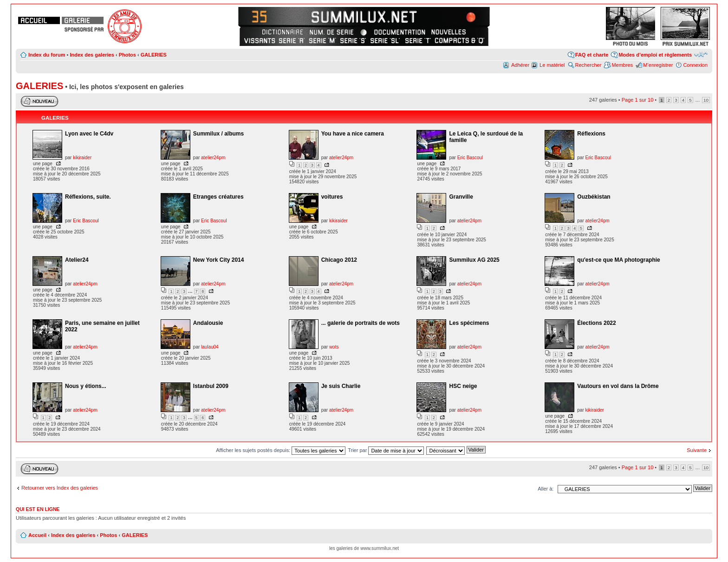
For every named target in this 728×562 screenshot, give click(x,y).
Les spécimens (469, 323)
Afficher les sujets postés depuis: (281, 450)
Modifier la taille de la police (701, 54)
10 (706, 100)
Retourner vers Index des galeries (60, 488)
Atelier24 (77, 260)
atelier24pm (213, 158)
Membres (622, 65)
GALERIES (154, 55)
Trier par (386, 450)
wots (334, 347)
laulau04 (210, 347)
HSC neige (463, 386)
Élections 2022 (596, 323)
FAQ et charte (592, 55)
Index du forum (47, 55)
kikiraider (82, 158)
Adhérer (520, 65)
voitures (332, 197)
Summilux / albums (218, 134)
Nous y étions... (86, 386)
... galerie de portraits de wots (361, 323)
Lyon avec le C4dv (89, 134)
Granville (461, 197)
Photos (127, 55)
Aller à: (546, 489)
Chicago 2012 (339, 260)
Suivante (697, 450)
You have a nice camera (353, 134)
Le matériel (552, 65)
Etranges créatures (218, 197)
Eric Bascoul (470, 158)
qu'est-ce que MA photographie (618, 260)
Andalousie (208, 323)
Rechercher (588, 65)
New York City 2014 (219, 260)
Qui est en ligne (38, 509)
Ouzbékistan (594, 197)
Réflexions (591, 134)
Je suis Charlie (341, 386)
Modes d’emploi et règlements (655, 55)
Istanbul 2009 (211, 386)
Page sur (638, 100)
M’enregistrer (658, 65)
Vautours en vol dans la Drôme (618, 386)
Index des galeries (92, 55)
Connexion (695, 65)
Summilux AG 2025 (474, 260)
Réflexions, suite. (88, 197)
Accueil (37, 535)
